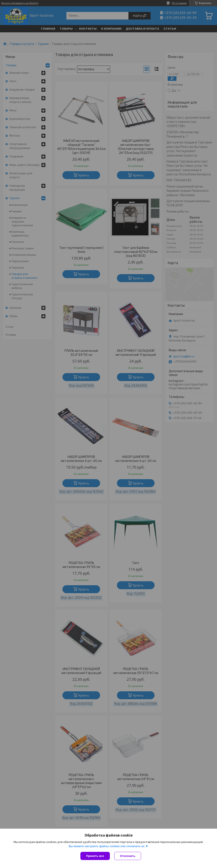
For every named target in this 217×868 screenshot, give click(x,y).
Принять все (95, 856)
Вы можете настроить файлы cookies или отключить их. (107, 846)
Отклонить (128, 856)
